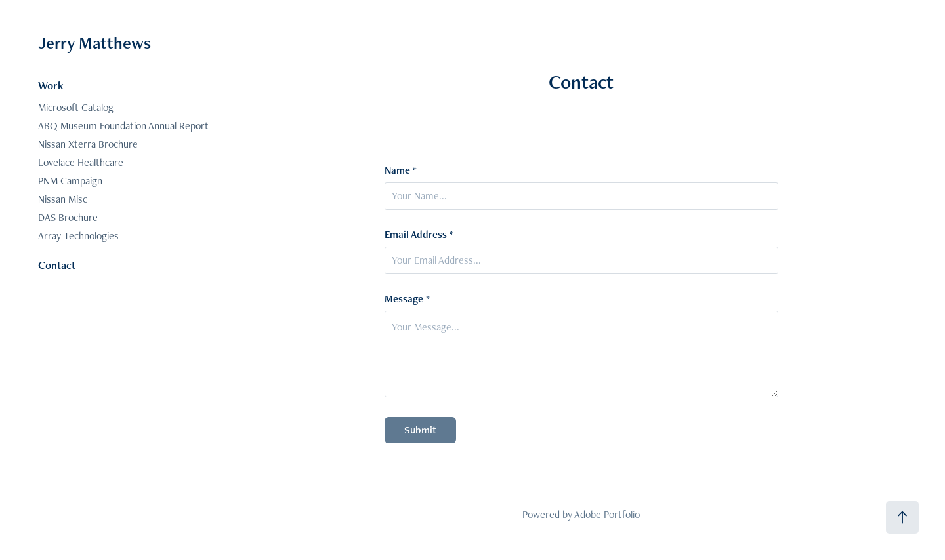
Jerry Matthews (94, 43)
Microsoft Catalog (76, 107)
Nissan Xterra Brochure (88, 144)
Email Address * (419, 235)
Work (51, 85)
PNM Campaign (70, 181)
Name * (401, 170)
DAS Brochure (68, 217)
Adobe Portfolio (607, 514)
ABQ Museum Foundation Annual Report (123, 126)
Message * (407, 299)
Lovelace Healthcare (81, 162)
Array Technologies (78, 236)
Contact (57, 265)
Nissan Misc (63, 199)
